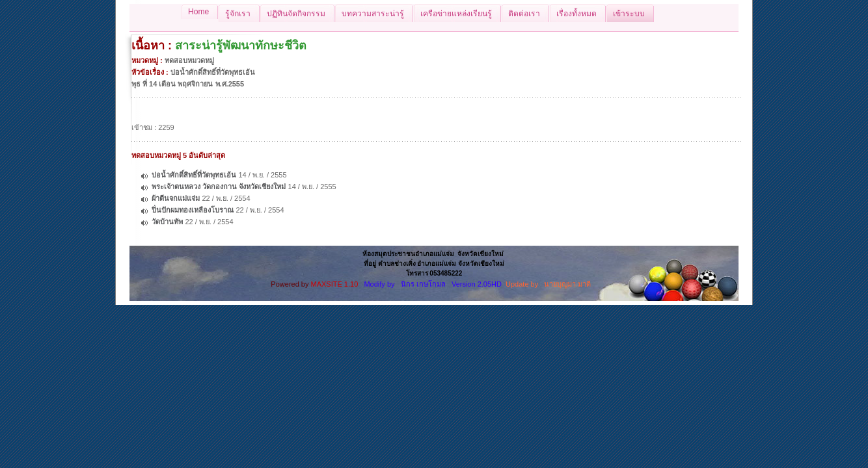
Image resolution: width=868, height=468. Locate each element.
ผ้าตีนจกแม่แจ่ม (176, 198)
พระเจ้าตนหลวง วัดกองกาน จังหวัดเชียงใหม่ (219, 187)
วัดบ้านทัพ (167, 222)
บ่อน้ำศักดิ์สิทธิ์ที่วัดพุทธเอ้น (194, 175)
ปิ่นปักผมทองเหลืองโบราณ (193, 210)
